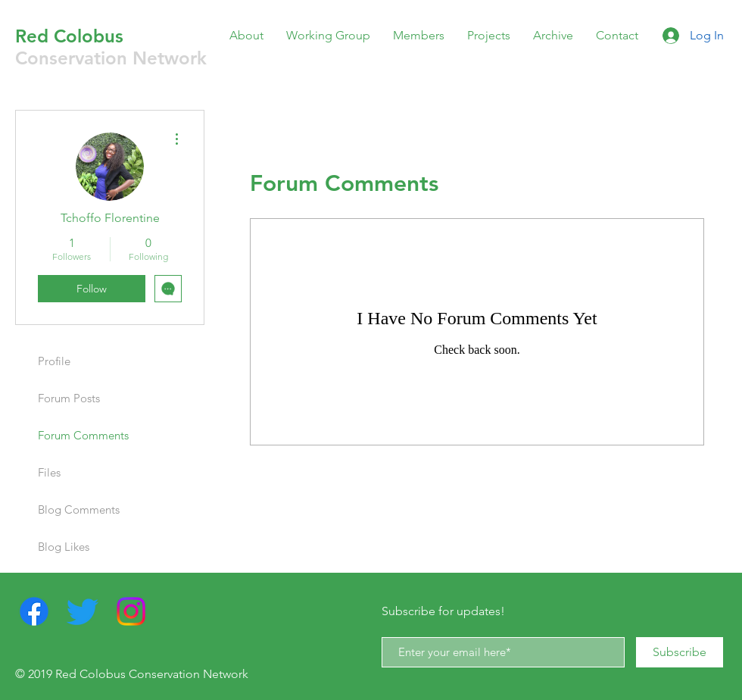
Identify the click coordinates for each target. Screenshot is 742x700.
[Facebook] (34, 611)
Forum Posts (69, 398)
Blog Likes (64, 547)
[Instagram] (131, 611)
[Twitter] (83, 611)
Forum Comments (83, 435)
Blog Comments (79, 509)
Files (49, 472)
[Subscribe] (680, 652)
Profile (54, 361)
